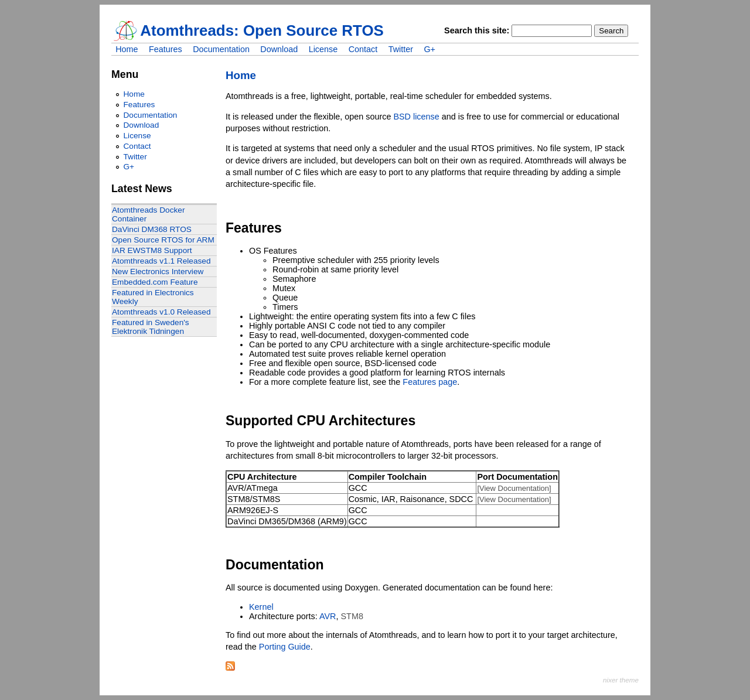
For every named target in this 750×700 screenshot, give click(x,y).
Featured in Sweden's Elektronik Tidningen (151, 327)
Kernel (261, 607)
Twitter (401, 49)
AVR (328, 616)
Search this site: (478, 30)
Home (127, 49)
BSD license (416, 117)
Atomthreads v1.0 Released (161, 312)
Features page (430, 382)
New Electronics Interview (158, 272)
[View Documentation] (514, 488)
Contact (363, 49)
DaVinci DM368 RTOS (152, 229)
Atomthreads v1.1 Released (161, 261)
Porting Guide (285, 647)
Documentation (221, 49)
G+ (429, 49)
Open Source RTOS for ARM (163, 240)
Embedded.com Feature (155, 282)
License (323, 49)
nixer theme (621, 680)
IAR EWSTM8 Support (152, 250)
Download (279, 49)
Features (166, 49)
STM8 (352, 616)
